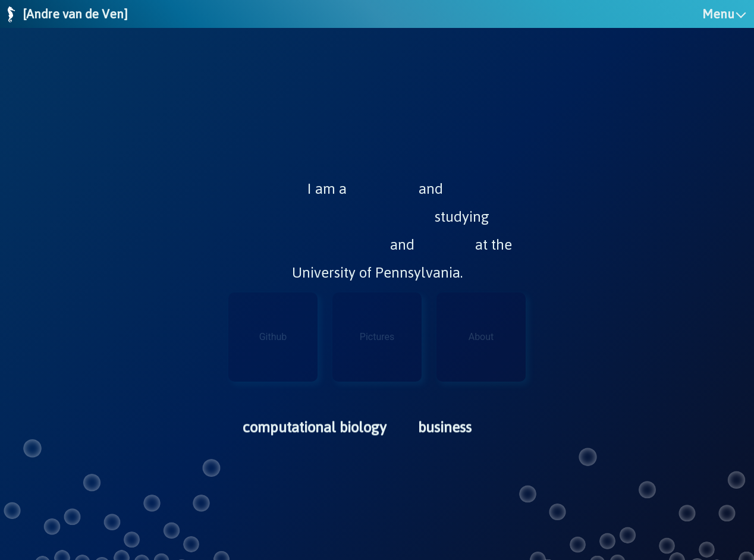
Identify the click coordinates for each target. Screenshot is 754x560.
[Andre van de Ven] (75, 14)
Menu (718, 14)
